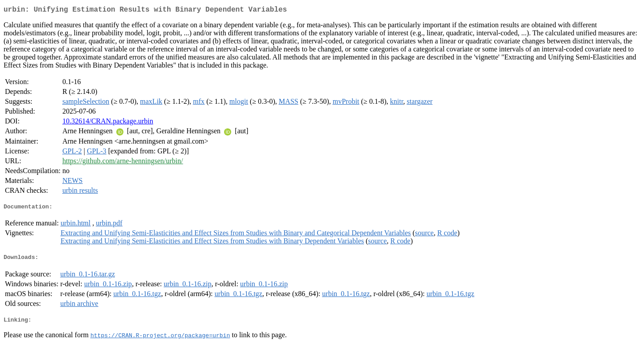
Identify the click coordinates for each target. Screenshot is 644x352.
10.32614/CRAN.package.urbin (108, 123)
